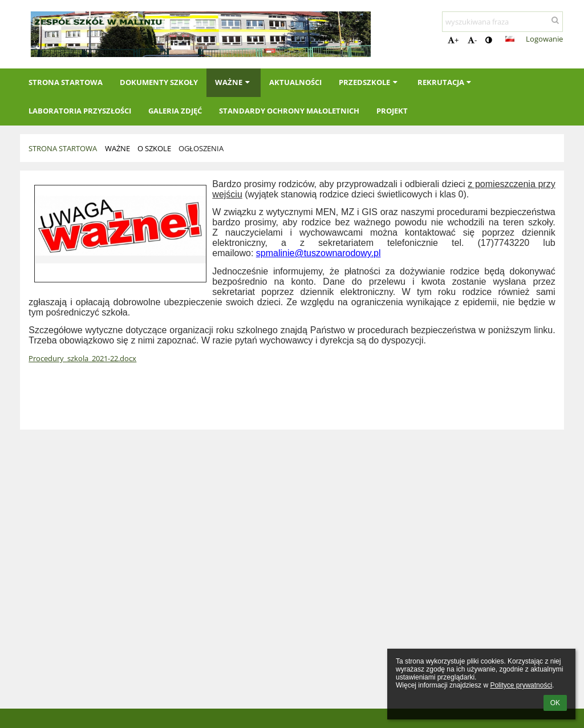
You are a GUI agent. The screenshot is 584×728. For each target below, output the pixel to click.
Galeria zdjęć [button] (175, 111)
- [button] (472, 40)
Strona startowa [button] (66, 82)
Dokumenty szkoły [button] (159, 82)
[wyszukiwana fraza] (502, 22)
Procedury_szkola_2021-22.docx (82, 358)
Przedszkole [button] (369, 82)
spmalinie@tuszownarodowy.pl (319, 253)
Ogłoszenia (201, 148)
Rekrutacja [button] (446, 82)
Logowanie (544, 39)
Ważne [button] (234, 82)
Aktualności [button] (295, 82)
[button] (510, 39)
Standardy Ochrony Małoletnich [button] (289, 111)
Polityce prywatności (521, 685)
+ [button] (453, 40)
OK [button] (555, 703)
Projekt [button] (392, 111)
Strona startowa (63, 148)
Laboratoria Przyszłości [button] (80, 111)
